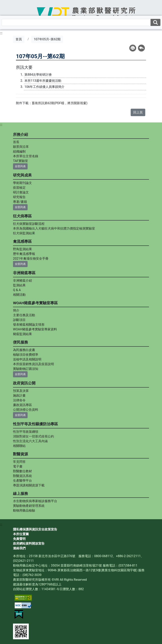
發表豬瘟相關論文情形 (29, 325)
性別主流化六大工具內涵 (30, 441)
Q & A (17, 290)
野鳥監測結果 (22, 249)
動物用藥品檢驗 (24, 510)
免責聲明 (19, 539)
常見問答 (19, 462)
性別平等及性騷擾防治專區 (35, 424)
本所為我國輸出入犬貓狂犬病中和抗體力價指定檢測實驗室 (54, 228)
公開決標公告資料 (26, 410)
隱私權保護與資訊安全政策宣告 (35, 529)
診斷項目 (19, 320)
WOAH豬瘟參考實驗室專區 (35, 303)
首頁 (19, 39)
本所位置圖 (21, 534)
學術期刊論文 (22, 183)
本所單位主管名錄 (26, 156)
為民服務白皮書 (24, 350)
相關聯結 (19, 446)
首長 (16, 142)
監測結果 (19, 285)
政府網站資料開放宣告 (29, 543)
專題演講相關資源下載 (29, 485)
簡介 (16, 310)
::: (1, 33)
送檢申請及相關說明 (27, 359)
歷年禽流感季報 (24, 254)
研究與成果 (22, 175)
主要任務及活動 (24, 315)
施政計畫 (19, 395)
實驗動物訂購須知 (26, 369)
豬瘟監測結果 (22, 334)
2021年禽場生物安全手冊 (31, 259)
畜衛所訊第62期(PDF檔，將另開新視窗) (60, 103)
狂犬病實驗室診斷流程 (29, 224)
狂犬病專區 (22, 216)
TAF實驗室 (20, 161)
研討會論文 (21, 192)
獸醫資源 (20, 454)
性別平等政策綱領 (26, 432)
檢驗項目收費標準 (26, 355)
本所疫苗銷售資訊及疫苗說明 (34, 364)
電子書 (18, 466)
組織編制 (19, 151)
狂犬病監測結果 (24, 233)
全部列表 (20, 166)
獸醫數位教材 (22, 471)
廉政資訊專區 (22, 405)
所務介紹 (20, 135)
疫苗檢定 (19, 188)
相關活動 (19, 295)
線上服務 (20, 494)
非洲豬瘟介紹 (22, 281)
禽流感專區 (22, 241)
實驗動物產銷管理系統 (29, 506)
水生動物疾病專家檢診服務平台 (35, 501)
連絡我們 (19, 548)
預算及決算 (21, 391)
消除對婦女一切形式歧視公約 (34, 436)
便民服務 (20, 342)
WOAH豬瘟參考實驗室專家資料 (35, 329)
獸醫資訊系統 (22, 476)
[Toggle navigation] (13, 15)
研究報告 (19, 197)
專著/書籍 (20, 202)
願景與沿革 (21, 147)
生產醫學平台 (22, 481)
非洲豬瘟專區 (24, 273)
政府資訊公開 (24, 383)
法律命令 (19, 400)
